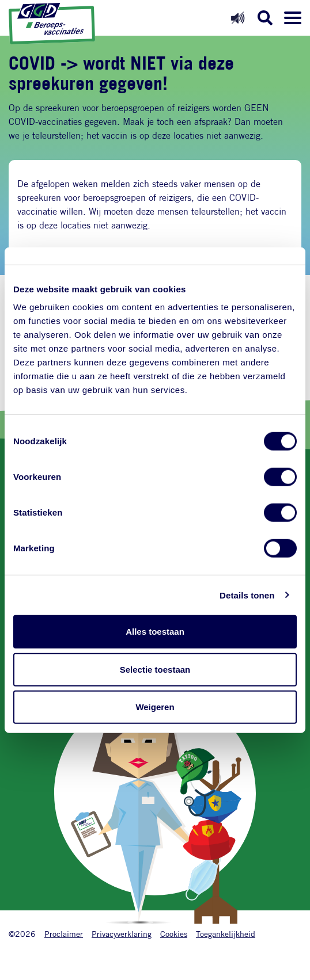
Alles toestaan (155, 632)
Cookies (174, 934)
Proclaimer (64, 934)
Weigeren (155, 707)
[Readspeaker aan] (238, 18)
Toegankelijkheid (226, 934)
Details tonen (247, 595)
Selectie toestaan (155, 669)
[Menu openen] (293, 18)
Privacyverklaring (122, 934)
